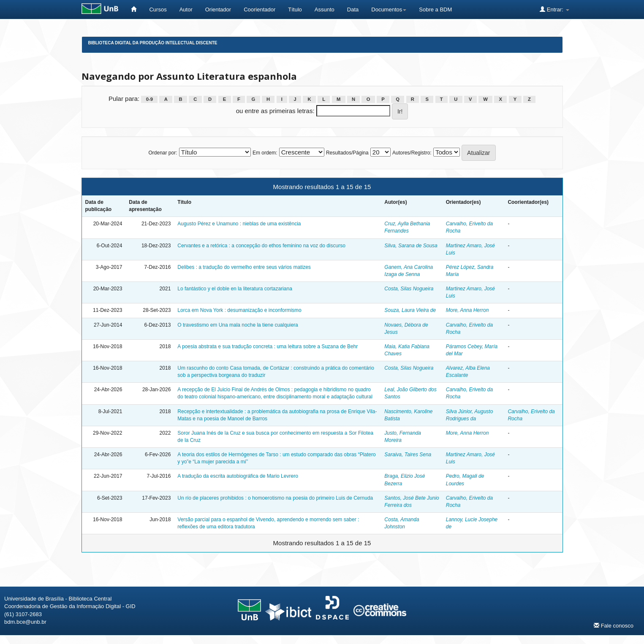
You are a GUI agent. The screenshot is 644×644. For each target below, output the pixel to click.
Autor (186, 9)
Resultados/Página (347, 153)
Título (295, 9)
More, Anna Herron (467, 310)
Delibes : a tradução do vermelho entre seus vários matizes (244, 267)
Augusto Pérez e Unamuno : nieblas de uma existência (239, 224)
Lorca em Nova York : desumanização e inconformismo (239, 310)
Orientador (218, 9)
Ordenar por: (163, 153)
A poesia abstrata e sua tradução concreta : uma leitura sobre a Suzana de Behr (268, 346)
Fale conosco (614, 625)
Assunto (325, 9)
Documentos (389, 9)
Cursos (158, 9)
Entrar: (554, 9)
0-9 (149, 99)
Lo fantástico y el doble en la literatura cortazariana (235, 289)
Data (353, 9)
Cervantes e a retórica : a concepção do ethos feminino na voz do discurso (261, 246)
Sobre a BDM (435, 9)
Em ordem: (265, 153)
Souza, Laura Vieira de (410, 310)
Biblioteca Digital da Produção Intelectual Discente (153, 43)
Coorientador (260, 9)
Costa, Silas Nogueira (409, 289)
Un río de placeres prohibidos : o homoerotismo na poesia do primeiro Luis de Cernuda (275, 498)
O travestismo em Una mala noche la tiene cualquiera (238, 325)
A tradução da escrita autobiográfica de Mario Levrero (238, 476)
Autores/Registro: (412, 153)
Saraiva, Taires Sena (408, 455)
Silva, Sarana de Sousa (411, 246)
